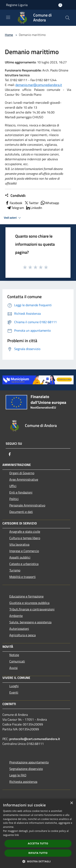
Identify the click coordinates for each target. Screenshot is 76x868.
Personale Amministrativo (27, 505)
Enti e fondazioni (21, 492)
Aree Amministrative (24, 479)
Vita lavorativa (19, 544)
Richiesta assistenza (23, 782)
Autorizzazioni (19, 629)
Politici (14, 499)
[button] (38, 861)
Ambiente (16, 616)
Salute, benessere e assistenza (30, 622)
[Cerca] (67, 18)
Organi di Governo (22, 473)
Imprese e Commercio (24, 551)
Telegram (15, 208)
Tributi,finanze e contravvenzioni (32, 609)
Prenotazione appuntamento (29, 762)
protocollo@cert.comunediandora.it (35, 739)
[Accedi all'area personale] (60, 5)
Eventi (14, 692)
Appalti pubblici (20, 557)
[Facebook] (10, 454)
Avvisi (13, 668)
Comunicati (17, 661)
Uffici (13, 486)
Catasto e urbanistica (24, 564)
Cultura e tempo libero (25, 538)
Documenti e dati (21, 512)
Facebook (14, 203)
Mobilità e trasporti (22, 577)
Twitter (31, 203)
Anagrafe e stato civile (25, 531)
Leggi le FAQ (18, 775)
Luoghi (14, 686)
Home (9, 35)
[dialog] (38, 833)
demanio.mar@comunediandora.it (39, 85)
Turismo (15, 570)
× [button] (71, 803)
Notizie (14, 655)
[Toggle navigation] (8, 17)
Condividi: (15, 196)
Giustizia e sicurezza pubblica (29, 603)
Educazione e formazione (26, 596)
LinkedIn (34, 208)
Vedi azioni (13, 218)
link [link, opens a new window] (17, 835)
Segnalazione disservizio (26, 769)
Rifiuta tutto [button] (38, 853)
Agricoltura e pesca (22, 635)
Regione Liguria (17, 5)
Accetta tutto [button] (38, 843)
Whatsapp (50, 203)
